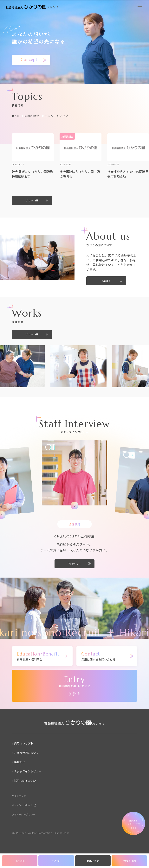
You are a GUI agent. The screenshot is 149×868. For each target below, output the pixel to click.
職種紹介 (20, 762)
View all (32, 200)
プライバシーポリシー (23, 814)
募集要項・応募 (129, 861)
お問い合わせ (93, 861)
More (106, 281)
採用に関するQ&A (25, 781)
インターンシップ (56, 116)
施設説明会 (32, 116)
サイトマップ (19, 796)
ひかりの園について (26, 753)
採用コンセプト (24, 743)
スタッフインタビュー (28, 771)
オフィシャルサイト (22, 805)
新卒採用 (20, 861)
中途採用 (56, 861)
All (17, 116)
